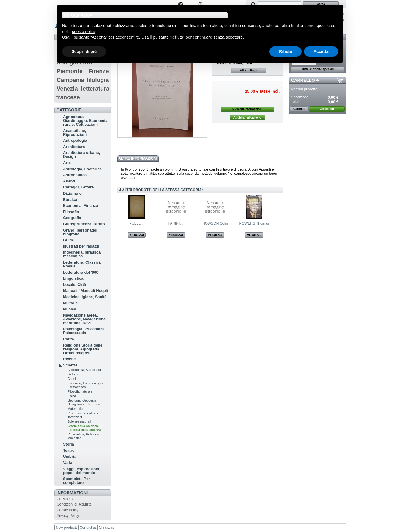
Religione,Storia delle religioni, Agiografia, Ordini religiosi (83, 349)
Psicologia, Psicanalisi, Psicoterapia (84, 331)
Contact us (88, 528)
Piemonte (70, 71)
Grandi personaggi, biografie (81, 232)
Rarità (69, 339)
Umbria (70, 456)
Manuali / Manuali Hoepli (86, 291)
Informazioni (72, 493)
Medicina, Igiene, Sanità (85, 297)
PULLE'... (137, 223)
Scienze (70, 365)
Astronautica (75, 175)
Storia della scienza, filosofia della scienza (84, 428)
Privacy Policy (68, 516)
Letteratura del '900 (81, 272)
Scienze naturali (79, 421)
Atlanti (69, 181)
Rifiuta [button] (286, 51)
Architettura (74, 147)
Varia (68, 463)
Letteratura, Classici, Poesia (82, 264)
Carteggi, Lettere (78, 187)
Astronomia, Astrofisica (84, 370)
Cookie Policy (68, 510)
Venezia (67, 89)
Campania (70, 80)
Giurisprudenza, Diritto (84, 224)
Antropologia (75, 140)
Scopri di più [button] (84, 51)
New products (67, 528)
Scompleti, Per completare (76, 481)
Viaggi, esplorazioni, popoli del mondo (82, 471)
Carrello (303, 80)
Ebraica (70, 200)
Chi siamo (65, 499)
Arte (67, 163)
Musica (70, 309)
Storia (69, 444)
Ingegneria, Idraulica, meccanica (82, 254)
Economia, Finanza (81, 206)
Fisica (72, 396)
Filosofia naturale (80, 391)
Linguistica (73, 278)
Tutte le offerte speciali (318, 69)
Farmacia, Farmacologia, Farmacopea (86, 385)
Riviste (69, 359)
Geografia (72, 218)
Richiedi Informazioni (247, 109)
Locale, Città (74, 285)
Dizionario (72, 193)
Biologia (73, 374)
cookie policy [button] (84, 32)
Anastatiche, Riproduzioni (75, 133)
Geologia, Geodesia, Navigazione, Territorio (84, 402)
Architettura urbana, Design (81, 155)
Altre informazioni (138, 158)
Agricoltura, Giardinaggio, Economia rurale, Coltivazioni (85, 121)
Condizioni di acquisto (74, 504)
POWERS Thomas (254, 223)
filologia (98, 80)
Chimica (73, 379)
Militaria (70, 303)
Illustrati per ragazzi (81, 246)
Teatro (69, 450)
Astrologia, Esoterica (82, 169)
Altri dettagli (249, 70)
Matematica (76, 409)
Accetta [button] (321, 51)
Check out (327, 109)
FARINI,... (176, 223)
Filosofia (71, 212)
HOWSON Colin (215, 223)
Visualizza (137, 235)
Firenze (99, 71)
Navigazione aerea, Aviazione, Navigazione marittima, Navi (84, 319)
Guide (69, 240)
